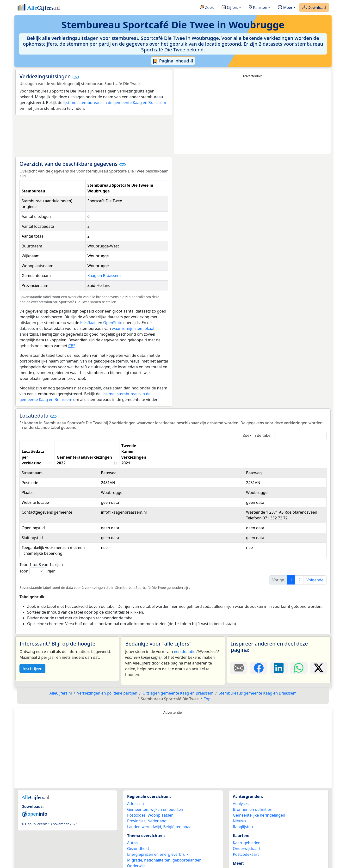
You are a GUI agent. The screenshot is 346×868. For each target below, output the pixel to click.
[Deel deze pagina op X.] (319, 639)
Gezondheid (138, 820)
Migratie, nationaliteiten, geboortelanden (164, 831)
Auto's (133, 814)
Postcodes (136, 786)
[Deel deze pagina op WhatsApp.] (299, 639)
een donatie (185, 623)
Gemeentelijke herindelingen (259, 786)
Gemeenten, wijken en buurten (155, 781)
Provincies (136, 792)
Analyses (241, 775)
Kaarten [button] (258, 8)
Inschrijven (32, 640)
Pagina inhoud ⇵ (173, 61)
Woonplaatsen (161, 786)
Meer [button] (285, 8)
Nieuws (239, 792)
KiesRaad (88, 323)
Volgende (315, 551)
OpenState (113, 323)
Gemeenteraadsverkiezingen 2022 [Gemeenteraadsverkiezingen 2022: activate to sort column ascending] (165, 446)
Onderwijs (136, 837)
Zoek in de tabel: (285, 435)
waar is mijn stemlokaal (133, 328)
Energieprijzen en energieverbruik (158, 825)
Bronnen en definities (252, 781)
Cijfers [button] (230, 8)
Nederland (157, 792)
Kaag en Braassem (104, 276)
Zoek (207, 8)
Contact (240, 848)
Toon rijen (37, 542)
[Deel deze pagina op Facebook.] (259, 639)
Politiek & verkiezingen (148, 843)
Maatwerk (242, 853)
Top (207, 670)
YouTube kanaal (247, 859)
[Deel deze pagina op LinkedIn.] (279, 639)
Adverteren (243, 842)
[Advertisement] (252, 116)
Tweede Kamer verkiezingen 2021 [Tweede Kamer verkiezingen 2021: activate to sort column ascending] (240, 446)
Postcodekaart (246, 825)
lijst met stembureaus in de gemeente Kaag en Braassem (115, 103)
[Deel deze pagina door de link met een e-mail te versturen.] (239, 639)
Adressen (136, 775)
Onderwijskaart (247, 820)
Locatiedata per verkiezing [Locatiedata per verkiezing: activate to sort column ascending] (47, 446)
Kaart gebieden (247, 814)
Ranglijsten (243, 798)
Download (314, 8)
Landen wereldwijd (144, 798)
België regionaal (178, 798)
